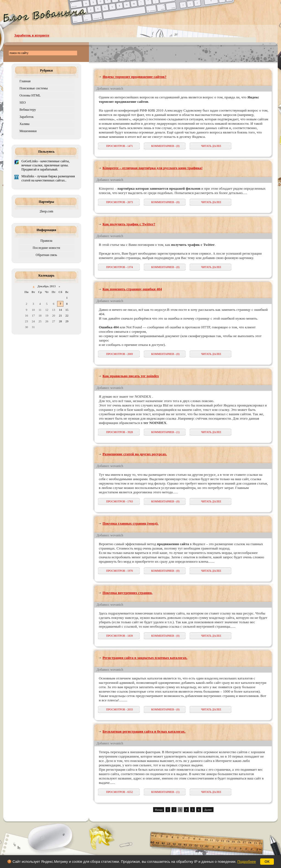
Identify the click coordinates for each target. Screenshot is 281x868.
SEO (23, 103)
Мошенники (28, 131)
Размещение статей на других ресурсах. (135, 454)
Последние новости (46, 248)
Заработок (27, 117)
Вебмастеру (28, 110)
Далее (208, 810)
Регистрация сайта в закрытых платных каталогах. (145, 658)
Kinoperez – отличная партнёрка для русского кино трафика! (152, 168)
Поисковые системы (34, 88)
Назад (159, 810)
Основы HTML (30, 95)
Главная (25, 81)
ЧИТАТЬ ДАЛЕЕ (211, 146)
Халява (24, 124)
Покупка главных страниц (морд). (130, 523)
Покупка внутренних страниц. (127, 593)
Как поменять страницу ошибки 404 (132, 289)
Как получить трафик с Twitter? (129, 224)
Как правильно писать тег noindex (131, 376)
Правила (46, 241)
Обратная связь (46, 255)
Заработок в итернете (32, 35)
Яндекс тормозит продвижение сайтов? (134, 77)
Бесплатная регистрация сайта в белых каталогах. (144, 731)
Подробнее (247, 862)
